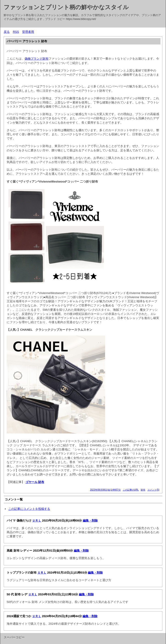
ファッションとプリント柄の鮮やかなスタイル (66, 7)
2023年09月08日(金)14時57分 (105, 490)
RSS (16, 32)
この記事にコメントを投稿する (29, 509)
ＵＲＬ (37, 520)
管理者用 (28, 32)
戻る (7, 32)
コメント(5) (153, 490)
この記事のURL (131, 490)
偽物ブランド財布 (37, 59)
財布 (143, 490)
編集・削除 (90, 520)
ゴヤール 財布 (35, 482)
